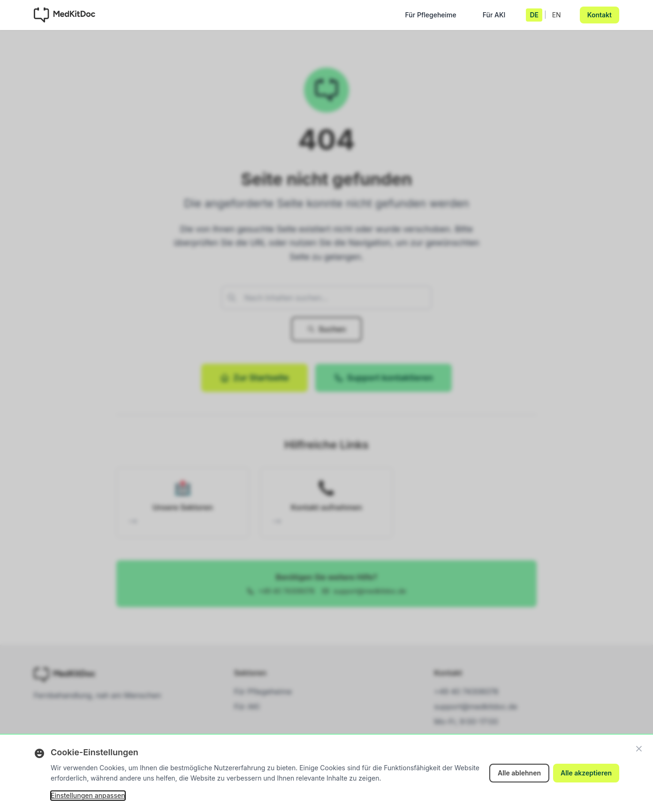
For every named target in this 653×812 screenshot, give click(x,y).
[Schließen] (639, 749)
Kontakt (600, 15)
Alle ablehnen (519, 773)
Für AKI (494, 17)
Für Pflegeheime (431, 17)
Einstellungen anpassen (88, 795)
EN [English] (557, 15)
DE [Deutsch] (534, 15)
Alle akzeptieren (586, 773)
